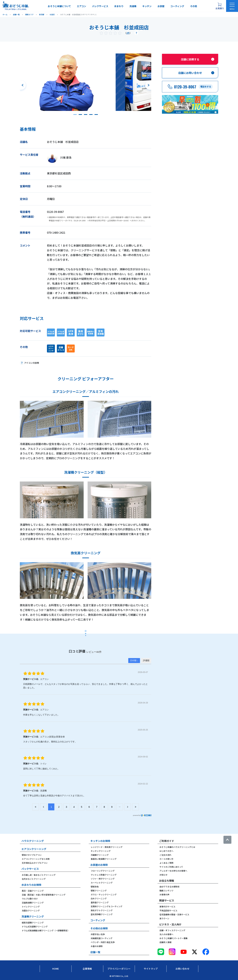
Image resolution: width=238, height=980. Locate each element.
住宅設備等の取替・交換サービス (174, 914)
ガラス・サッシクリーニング (104, 894)
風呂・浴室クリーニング (33, 891)
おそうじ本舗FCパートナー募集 (174, 938)
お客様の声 (164, 894)
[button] (75, 115)
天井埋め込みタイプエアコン (35, 863)
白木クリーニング (99, 898)
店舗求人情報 (165, 942)
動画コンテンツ (166, 890)
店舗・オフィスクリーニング (172, 930)
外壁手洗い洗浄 (98, 934)
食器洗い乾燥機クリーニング (104, 859)
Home (56, 969)
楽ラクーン (164, 918)
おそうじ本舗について (59, 6)
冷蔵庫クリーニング (100, 855)
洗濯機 (133, 6)
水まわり (119, 6)
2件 (128, 33)
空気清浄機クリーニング (102, 914)
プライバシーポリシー (119, 969)
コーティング (177, 6)
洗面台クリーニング (31, 910)
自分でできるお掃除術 (169, 887)
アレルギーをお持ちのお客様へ (173, 871)
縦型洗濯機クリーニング (33, 922)
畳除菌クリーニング (100, 902)
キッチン (147, 6)
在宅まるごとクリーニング (34, 879)
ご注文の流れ (165, 855)
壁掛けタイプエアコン (32, 855)
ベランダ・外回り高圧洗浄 (103, 942)
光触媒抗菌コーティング (102, 938)
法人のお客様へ (166, 934)
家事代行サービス (167, 906)
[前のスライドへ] (23, 85)
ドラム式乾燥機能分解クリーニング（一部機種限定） (46, 930)
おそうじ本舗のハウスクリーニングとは (177, 847)
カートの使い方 (166, 859)
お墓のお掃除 (97, 946)
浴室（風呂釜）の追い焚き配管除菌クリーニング (44, 895)
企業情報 (87, 969)
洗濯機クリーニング (33, 916)
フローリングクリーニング (103, 871)
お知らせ (163, 875)
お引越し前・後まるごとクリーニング (39, 875)
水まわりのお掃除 (31, 885)
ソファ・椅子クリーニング (103, 879)
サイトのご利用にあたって (171, 867)
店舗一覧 (95, 952)
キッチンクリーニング (101, 851)
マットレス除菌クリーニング (104, 875)
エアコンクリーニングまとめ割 (36, 859)
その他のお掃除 (99, 928)
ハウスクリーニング (33, 841)
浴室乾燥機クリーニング (33, 903)
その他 (194, 6)
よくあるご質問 (166, 863)
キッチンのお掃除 (100, 841)
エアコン (81, 6)
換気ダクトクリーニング (102, 910)
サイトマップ (151, 969)
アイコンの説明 (32, 363)
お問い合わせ (182, 969)
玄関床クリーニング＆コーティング (107, 906)
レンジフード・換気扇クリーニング (107, 847)
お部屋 (161, 6)
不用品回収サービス (168, 910)
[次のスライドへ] (148, 85)
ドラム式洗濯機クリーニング (35, 926)
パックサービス (100, 6)
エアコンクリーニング (34, 849)
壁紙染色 (95, 887)
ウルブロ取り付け (30, 899)
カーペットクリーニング (102, 883)
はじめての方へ (166, 851)
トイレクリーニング (31, 906)
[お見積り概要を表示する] (220, 6)
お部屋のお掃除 (99, 865)
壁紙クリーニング (99, 890)
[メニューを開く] (232, 6)
